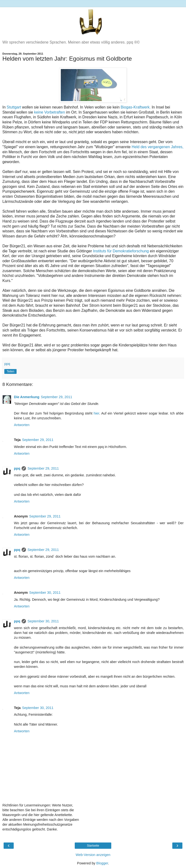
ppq (17, 468)
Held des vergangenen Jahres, (158, 147)
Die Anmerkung (27, 397)
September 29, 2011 (56, 397)
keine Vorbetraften (50, 112)
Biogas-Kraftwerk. (136, 107)
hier (96, 413)
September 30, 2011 (45, 593)
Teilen (10, 371)
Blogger (102, 863)
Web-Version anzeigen (93, 855)
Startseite (93, 846)
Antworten (22, 425)
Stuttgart (14, 107)
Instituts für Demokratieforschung (121, 251)
